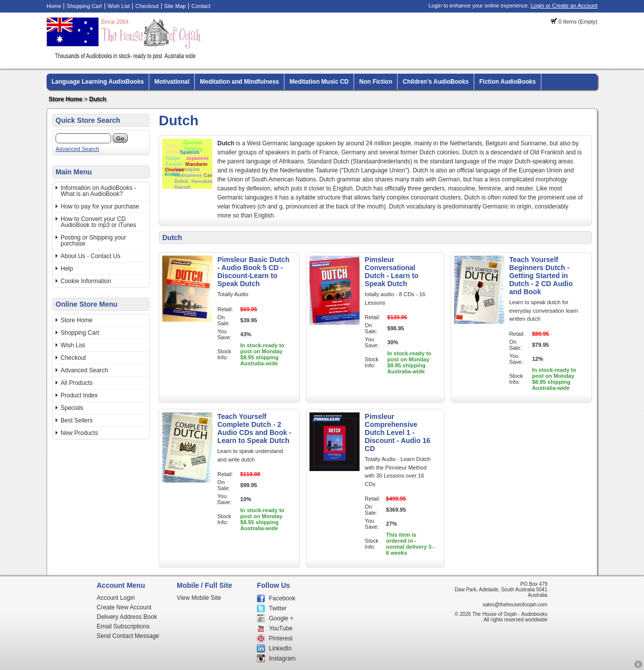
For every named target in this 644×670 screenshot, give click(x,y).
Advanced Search (77, 149)
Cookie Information (86, 281)
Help (67, 269)
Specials (72, 408)
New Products (79, 433)
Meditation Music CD (319, 82)
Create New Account (124, 607)
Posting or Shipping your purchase (93, 241)
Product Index (79, 395)
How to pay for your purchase (100, 206)
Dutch (98, 99)
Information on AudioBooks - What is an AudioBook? (98, 191)
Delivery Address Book (127, 617)
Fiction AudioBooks (508, 82)
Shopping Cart (84, 6)
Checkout (147, 6)
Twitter (278, 608)
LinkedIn (280, 648)
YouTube (281, 628)
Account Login (116, 598)
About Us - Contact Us (90, 256)
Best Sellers (77, 420)
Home (54, 6)
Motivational (172, 82)
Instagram (282, 658)
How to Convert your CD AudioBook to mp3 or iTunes (98, 222)
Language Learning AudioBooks (98, 82)
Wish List (119, 6)
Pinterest (281, 638)
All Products (77, 383)
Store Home (65, 99)
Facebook (282, 598)
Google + (281, 618)
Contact (201, 6)
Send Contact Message (128, 636)
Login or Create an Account (564, 6)
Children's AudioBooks (436, 82)
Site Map (175, 6)
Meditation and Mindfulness (239, 82)
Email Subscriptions (123, 626)
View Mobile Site (199, 598)
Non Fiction (376, 82)
